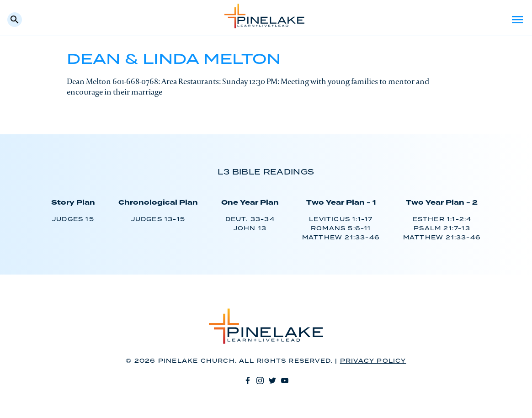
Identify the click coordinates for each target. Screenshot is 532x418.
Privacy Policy (373, 361)
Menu (517, 20)
